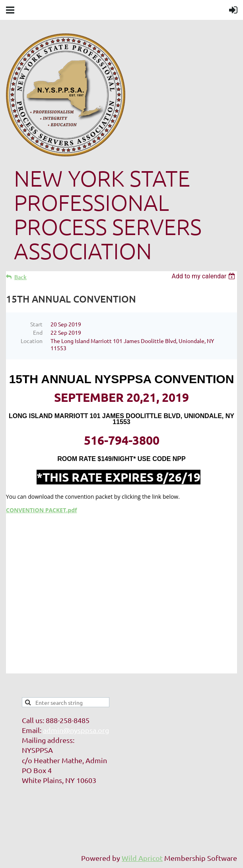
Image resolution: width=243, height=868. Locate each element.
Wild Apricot (142, 858)
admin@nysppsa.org (76, 730)
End (38, 332)
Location (32, 341)
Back (20, 277)
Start (36, 324)
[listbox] (204, 276)
